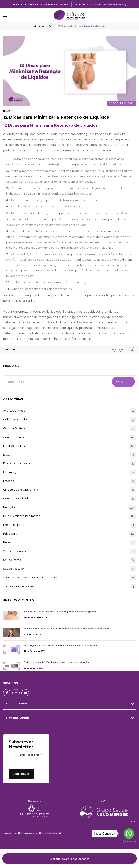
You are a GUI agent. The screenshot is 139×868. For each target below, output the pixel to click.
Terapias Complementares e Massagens (30, 578)
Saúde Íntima (12, 560)
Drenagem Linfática (17, 463)
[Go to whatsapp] (129, 834)
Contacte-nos (17, 703)
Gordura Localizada (16, 499)
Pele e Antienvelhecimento (22, 516)
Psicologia (10, 534)
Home (39, 26)
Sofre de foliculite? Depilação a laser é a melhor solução (56, 662)
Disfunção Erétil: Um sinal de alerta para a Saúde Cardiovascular (61, 646)
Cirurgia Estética (14, 428)
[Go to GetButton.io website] (129, 842)
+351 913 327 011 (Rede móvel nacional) (104, 5)
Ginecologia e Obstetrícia (21, 490)
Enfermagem (12, 472)
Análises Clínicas (14, 411)
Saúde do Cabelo (15, 551)
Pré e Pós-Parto (14, 525)
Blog (51, 26)
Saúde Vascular (14, 569)
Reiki (6, 542)
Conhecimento (13, 437)
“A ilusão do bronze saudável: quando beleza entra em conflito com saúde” (67, 629)
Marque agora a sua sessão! (69, 859)
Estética (9, 481)
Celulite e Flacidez (16, 420)
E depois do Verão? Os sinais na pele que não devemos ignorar (60, 612)
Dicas (7, 111)
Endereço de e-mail (31, 755)
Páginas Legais (18, 718)
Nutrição (9, 507)
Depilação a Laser (15, 446)
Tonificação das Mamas (19, 586)
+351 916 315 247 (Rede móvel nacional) (47, 5)
